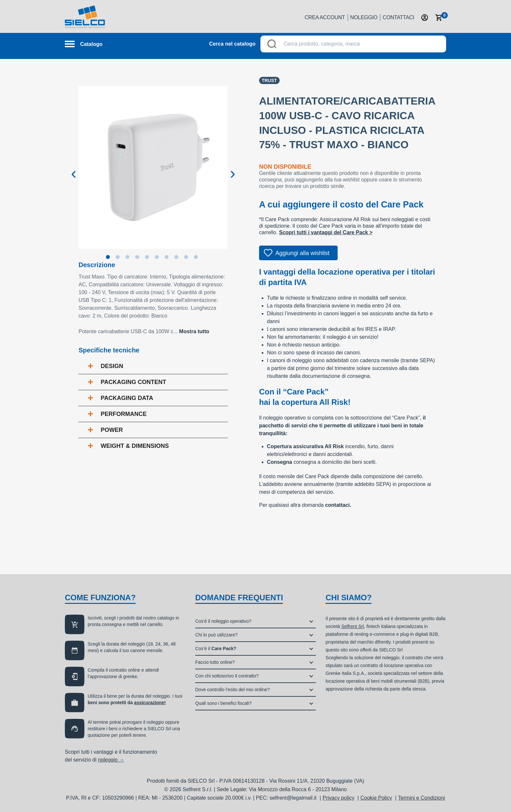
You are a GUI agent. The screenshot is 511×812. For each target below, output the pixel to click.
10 (197, 258)
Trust (269, 80)
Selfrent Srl (352, 626)
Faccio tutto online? (215, 662)
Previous (74, 168)
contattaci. (338, 505)
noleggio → (111, 760)
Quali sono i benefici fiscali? (223, 703)
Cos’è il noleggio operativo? (223, 621)
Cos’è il (216, 648)
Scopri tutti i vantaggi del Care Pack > (326, 232)
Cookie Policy (376, 798)
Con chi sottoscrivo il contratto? (227, 676)
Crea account (325, 17)
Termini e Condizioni (421, 798)
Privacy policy (339, 798)
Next (233, 168)
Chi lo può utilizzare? (216, 635)
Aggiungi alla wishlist (302, 253)
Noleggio (364, 17)
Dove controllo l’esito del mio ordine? (233, 690)
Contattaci (398, 17)
